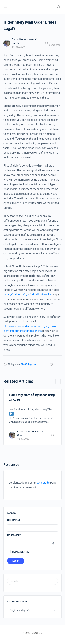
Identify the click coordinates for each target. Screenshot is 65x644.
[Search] (59, 7)
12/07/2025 (23, 439)
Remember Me (21, 552)
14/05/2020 (18, 47)
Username (14, 520)
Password (32, 536)
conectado (43, 483)
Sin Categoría (29, 364)
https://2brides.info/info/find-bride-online (28, 295)
